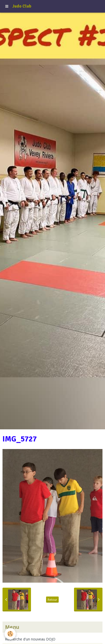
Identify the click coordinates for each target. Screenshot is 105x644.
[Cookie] (10, 634)
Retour (52, 600)
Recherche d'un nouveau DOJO (30, 639)
